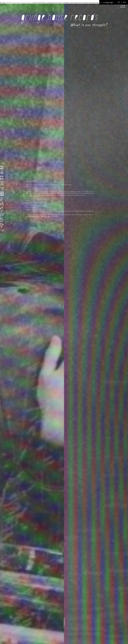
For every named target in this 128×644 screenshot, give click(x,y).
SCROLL (64, 623)
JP (119, 2)
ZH (124, 2)
